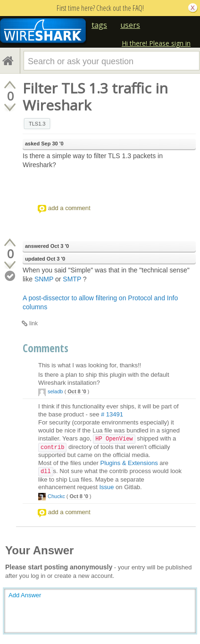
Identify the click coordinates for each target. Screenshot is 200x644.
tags (99, 25)
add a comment (69, 208)
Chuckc (56, 496)
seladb (55, 391)
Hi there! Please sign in (156, 43)
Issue (106, 487)
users (130, 25)
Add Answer (25, 595)
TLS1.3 (37, 124)
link (33, 323)
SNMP (44, 279)
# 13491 (112, 414)
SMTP (72, 279)
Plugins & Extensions (129, 463)
